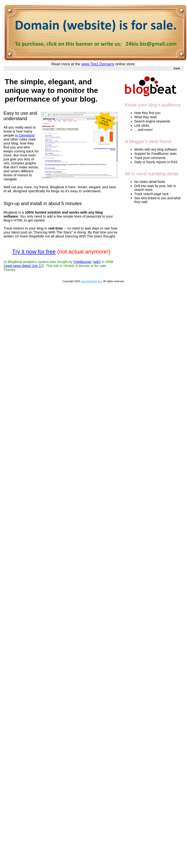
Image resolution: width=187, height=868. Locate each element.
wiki (97, 262)
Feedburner (82, 262)
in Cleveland (25, 135)
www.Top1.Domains (98, 64)
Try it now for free (34, 252)
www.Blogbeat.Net (91, 281)
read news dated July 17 (24, 266)
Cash (177, 68)
